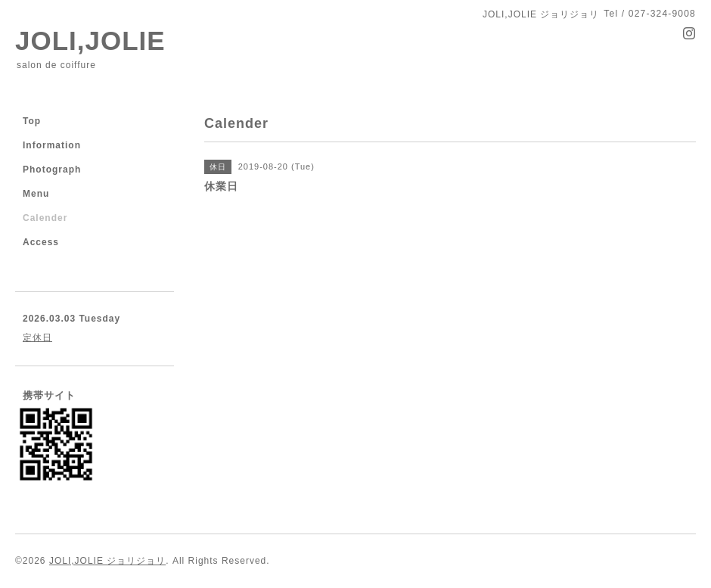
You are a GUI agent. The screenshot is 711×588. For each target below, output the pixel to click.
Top (32, 121)
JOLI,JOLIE (90, 40)
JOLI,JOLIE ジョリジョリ (107, 561)
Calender (45, 218)
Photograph (52, 170)
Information (52, 145)
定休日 (37, 338)
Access (41, 242)
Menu (36, 194)
